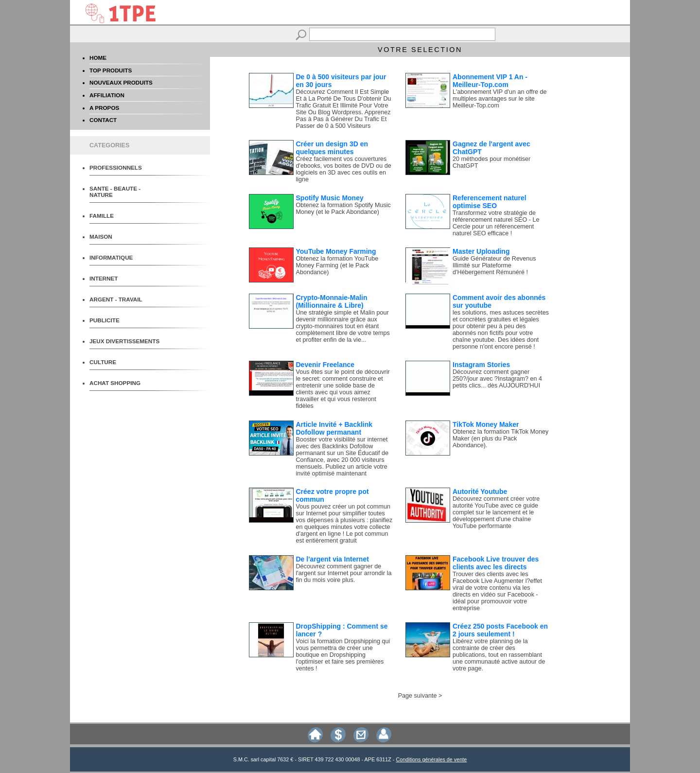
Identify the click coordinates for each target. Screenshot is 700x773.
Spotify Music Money (330, 198)
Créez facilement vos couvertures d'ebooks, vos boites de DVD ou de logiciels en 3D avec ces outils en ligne (344, 169)
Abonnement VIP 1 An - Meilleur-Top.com (490, 81)
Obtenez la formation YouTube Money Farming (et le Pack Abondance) (337, 265)
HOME (98, 58)
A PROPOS (104, 108)
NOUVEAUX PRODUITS (121, 82)
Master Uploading (481, 251)
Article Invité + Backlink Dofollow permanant (334, 428)
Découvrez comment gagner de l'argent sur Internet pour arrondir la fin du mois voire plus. (344, 573)
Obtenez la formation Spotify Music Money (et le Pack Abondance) (343, 209)
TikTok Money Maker (486, 424)
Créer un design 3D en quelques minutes (332, 148)
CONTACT (103, 120)
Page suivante (418, 696)
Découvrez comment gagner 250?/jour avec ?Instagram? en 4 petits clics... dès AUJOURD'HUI (497, 379)
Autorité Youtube (480, 492)
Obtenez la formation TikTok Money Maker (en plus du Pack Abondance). (500, 439)
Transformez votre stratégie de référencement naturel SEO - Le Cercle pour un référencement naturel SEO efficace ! (496, 223)
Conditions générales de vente (431, 759)
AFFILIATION (107, 95)
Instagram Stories (481, 365)
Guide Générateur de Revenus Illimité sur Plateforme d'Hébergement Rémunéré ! (494, 265)
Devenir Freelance (325, 365)
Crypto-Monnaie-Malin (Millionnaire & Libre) (332, 301)
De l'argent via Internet (332, 559)
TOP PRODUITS (111, 70)
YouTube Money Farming (336, 251)
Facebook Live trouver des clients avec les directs (496, 563)
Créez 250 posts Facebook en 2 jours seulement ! (500, 630)
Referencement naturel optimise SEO (490, 202)
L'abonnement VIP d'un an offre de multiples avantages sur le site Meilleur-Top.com (499, 99)
